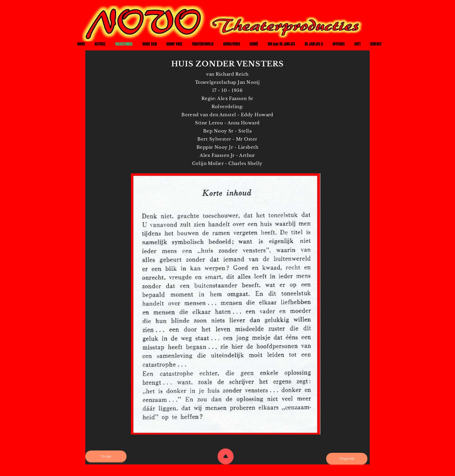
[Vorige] (106, 456)
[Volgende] (347, 459)
